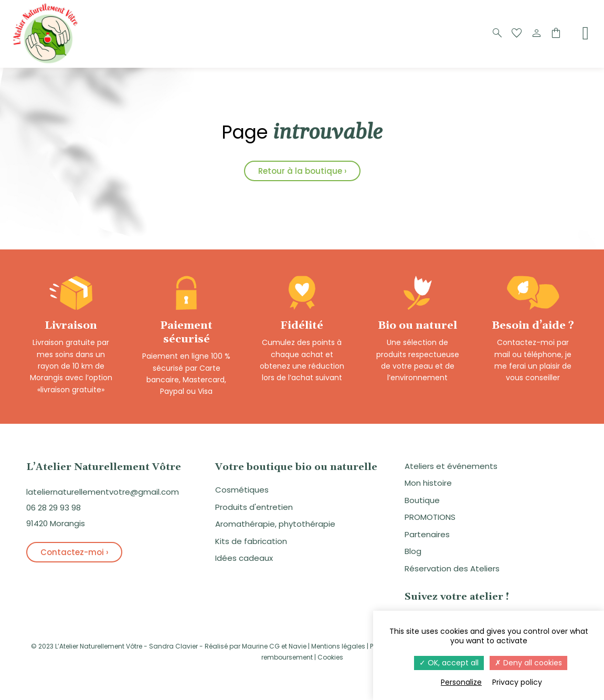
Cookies (330, 657)
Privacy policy (517, 682)
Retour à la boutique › (302, 171)
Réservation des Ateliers (452, 568)
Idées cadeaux (244, 558)
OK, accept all (449, 663)
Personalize (461, 682)
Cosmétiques (242, 490)
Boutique (422, 500)
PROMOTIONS (430, 517)
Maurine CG (261, 646)
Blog (413, 551)
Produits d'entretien (254, 507)
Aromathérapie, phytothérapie (275, 524)
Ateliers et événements (451, 466)
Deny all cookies (528, 663)
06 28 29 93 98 (54, 508)
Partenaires (427, 534)
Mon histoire (428, 483)
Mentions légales (338, 646)
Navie (298, 646)
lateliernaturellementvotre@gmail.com (103, 492)
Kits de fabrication (251, 541)
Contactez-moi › (74, 552)
